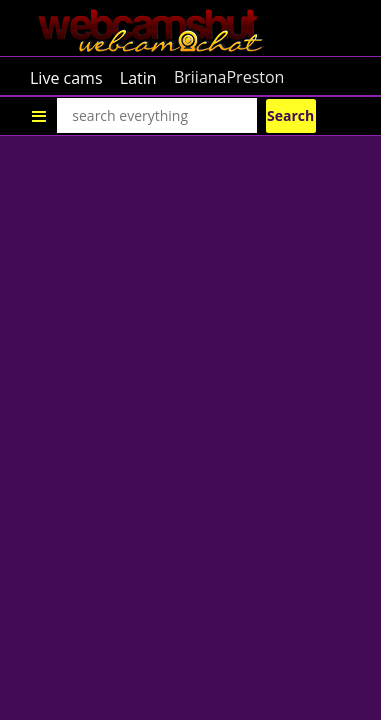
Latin (138, 77)
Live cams (66, 77)
